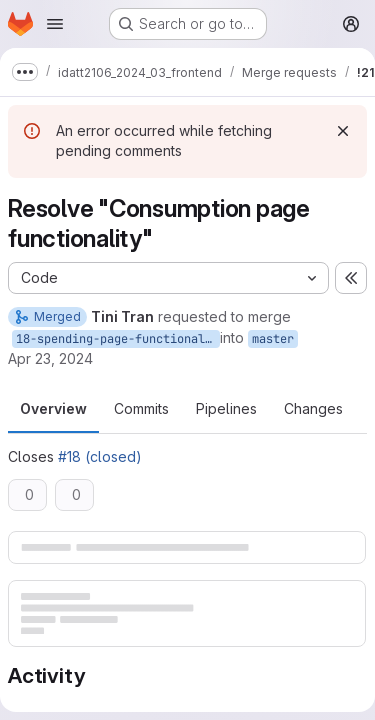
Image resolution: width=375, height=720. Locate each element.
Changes (313, 408)
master (273, 339)
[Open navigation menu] (55, 24)
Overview (53, 408)
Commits (141, 408)
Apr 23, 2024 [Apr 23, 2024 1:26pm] (50, 358)
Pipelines (226, 408)
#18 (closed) (100, 456)
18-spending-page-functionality (118, 339)
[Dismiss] (343, 131)
